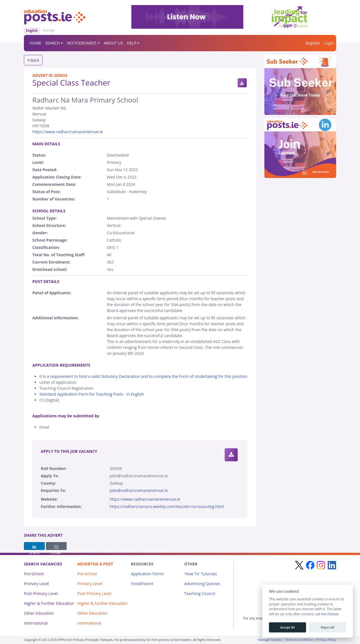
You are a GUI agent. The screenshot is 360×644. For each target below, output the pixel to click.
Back (33, 60)
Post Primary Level (41, 593)
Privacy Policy (326, 640)
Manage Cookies (270, 640)
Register (313, 43)
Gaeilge (49, 30)
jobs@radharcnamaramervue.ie (139, 490)
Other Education (39, 613)
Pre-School (34, 574)
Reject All (327, 627)
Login (329, 43)
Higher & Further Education (49, 603)
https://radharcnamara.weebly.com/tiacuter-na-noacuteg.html (167, 506)
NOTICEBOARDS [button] (82, 43)
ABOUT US (113, 43)
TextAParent (142, 584)
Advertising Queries (202, 584)
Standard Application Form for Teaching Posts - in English (92, 394)
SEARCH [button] (53, 43)
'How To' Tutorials (201, 574)
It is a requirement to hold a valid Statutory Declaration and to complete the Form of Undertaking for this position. (144, 376)
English (32, 31)
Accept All (287, 627)
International (36, 623)
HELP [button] (132, 43)
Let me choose (327, 614)
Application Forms (147, 574)
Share (34, 547)
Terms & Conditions (299, 640)
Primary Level (36, 584)
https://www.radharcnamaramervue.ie (68, 132)
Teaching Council (200, 593)
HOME (35, 43)
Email (56, 547)
